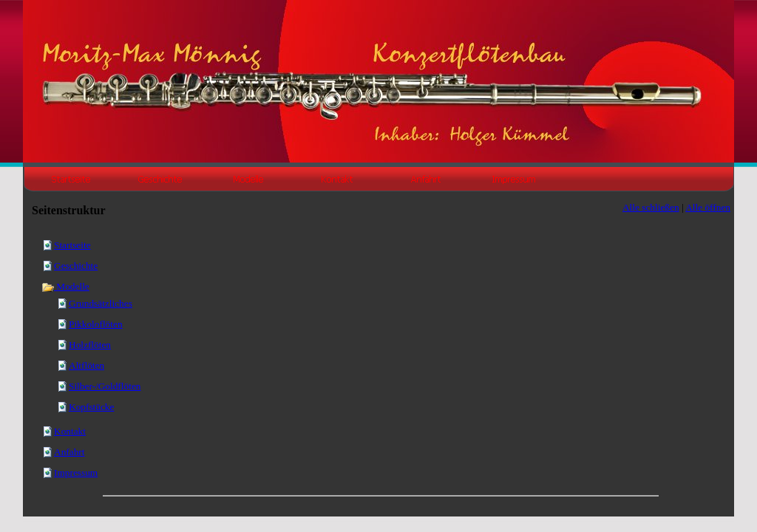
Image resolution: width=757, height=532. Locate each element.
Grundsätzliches (101, 303)
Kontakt (70, 431)
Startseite (72, 245)
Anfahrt (69, 452)
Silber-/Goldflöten (105, 386)
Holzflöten (90, 345)
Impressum (76, 473)
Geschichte (76, 266)
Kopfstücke (91, 407)
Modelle (65, 286)
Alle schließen (651, 207)
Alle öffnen (708, 207)
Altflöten (86, 365)
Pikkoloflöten (96, 324)
